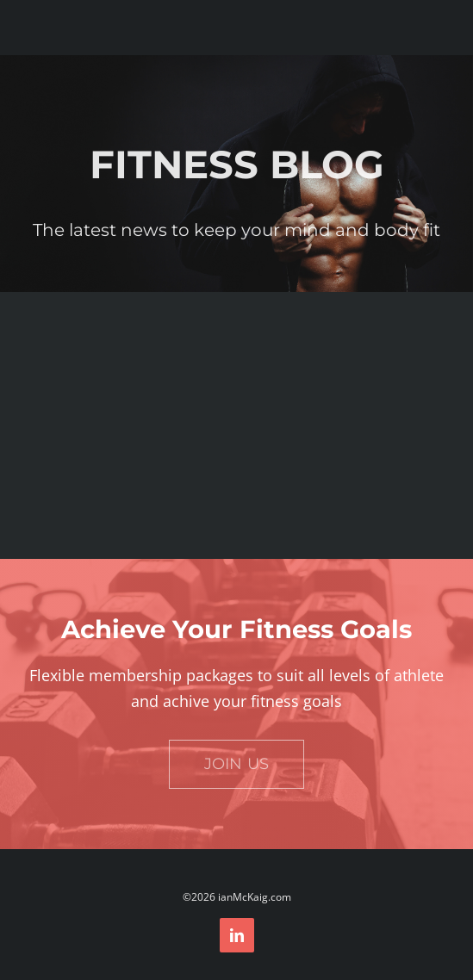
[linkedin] (237, 935)
